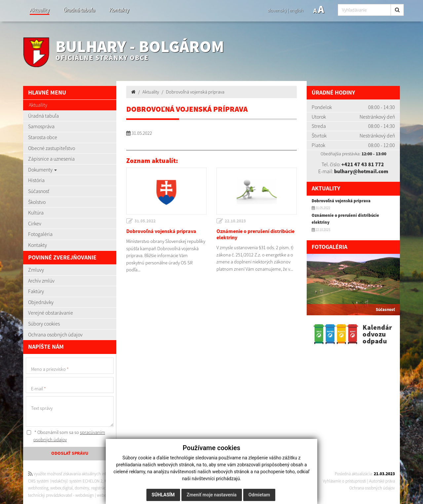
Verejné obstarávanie (51, 313)
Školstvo (37, 202)
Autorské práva (382, 481)
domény (82, 488)
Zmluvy (36, 270)
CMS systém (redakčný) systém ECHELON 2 (65, 481)
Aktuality (39, 10)
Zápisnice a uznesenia (51, 159)
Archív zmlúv (41, 281)
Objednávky (41, 302)
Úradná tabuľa (79, 10)
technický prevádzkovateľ (50, 495)
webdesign (85, 495)
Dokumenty (42, 170)
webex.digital (61, 488)
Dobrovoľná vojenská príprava (195, 92)
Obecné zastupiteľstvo (52, 148)
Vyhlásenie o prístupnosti (345, 481)
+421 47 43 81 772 (363, 164)
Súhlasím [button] (163, 495)
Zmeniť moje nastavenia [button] (212, 495)
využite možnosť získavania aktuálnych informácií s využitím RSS (87, 474)
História (36, 180)
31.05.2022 (145, 221)
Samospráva (41, 126)
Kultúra (36, 213)
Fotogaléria (40, 234)
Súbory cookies (44, 324)
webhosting (38, 488)
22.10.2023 (235, 221)
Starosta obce (43, 137)
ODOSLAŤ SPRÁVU (70, 453)
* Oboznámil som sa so (66, 436)
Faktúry (36, 291)
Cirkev (35, 223)
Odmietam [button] (259, 495)
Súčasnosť (39, 191)
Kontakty (119, 10)
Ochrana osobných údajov (55, 334)
